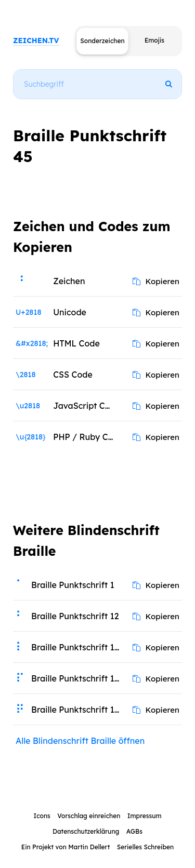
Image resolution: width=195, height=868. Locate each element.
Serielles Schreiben (146, 847)
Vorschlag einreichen (89, 816)
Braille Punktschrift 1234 (79, 678)
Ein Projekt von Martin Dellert (66, 847)
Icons (42, 816)
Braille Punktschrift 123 (77, 647)
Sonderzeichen (102, 41)
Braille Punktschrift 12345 (79, 710)
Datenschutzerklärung (86, 831)
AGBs (134, 831)
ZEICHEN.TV (36, 41)
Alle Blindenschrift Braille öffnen (80, 741)
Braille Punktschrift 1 (73, 585)
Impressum (145, 816)
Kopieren (156, 281)
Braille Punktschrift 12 (75, 616)
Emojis (154, 40)
